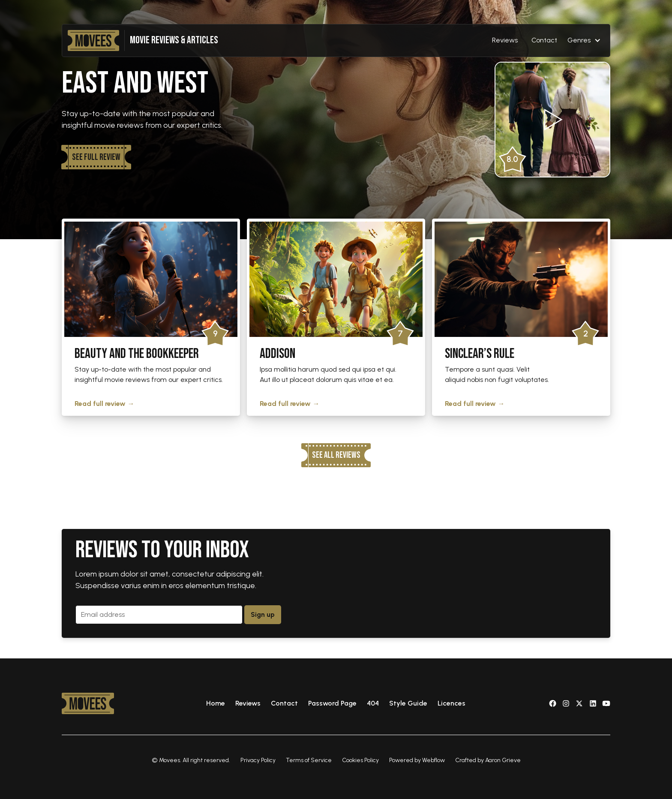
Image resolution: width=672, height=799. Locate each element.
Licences (451, 703)
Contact (544, 40)
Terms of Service (309, 760)
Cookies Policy (360, 760)
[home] (93, 41)
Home (216, 703)
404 (373, 703)
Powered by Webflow (417, 760)
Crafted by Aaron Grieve (488, 760)
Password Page (332, 703)
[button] (584, 40)
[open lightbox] (552, 120)
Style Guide (408, 703)
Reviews (505, 40)
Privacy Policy (258, 760)
